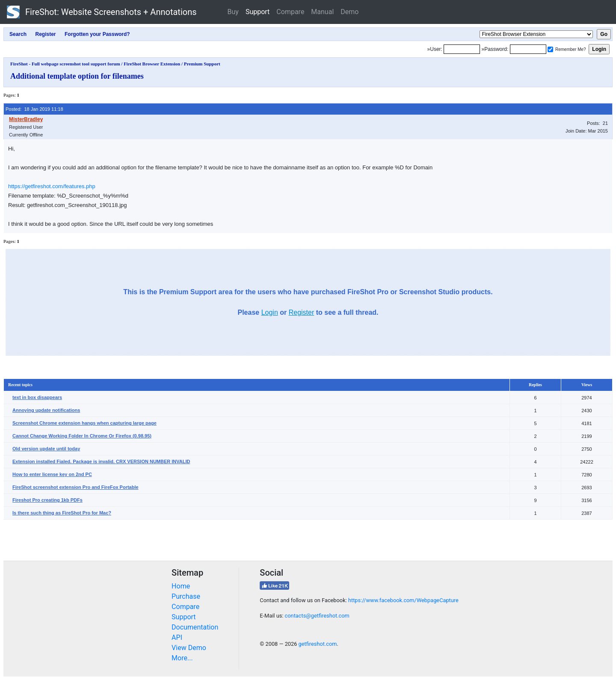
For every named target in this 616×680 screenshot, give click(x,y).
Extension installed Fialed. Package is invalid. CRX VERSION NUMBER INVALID (101, 461)
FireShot (102, 12)
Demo (349, 12)
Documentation (195, 627)
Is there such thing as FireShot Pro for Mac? (62, 513)
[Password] (528, 49)
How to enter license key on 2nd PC (52, 474)
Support (258, 12)
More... (182, 658)
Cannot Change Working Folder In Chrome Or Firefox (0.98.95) (82, 436)
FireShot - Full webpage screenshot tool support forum (65, 64)
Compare (290, 12)
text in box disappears (37, 397)
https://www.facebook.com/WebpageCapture (403, 600)
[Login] (462, 49)
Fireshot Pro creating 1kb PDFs (47, 500)
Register (302, 312)
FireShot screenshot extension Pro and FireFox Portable (76, 487)
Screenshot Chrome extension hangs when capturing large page (84, 423)
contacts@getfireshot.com (317, 616)
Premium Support (202, 64)
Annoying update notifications (46, 410)
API (177, 637)
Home (181, 586)
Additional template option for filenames (77, 76)
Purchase (186, 596)
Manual (322, 12)
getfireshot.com (318, 644)
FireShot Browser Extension (152, 64)
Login (270, 312)
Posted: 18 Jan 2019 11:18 (34, 109)
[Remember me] (550, 49)
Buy (233, 12)
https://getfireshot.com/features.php (52, 186)
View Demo (189, 648)
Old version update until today (46, 449)
